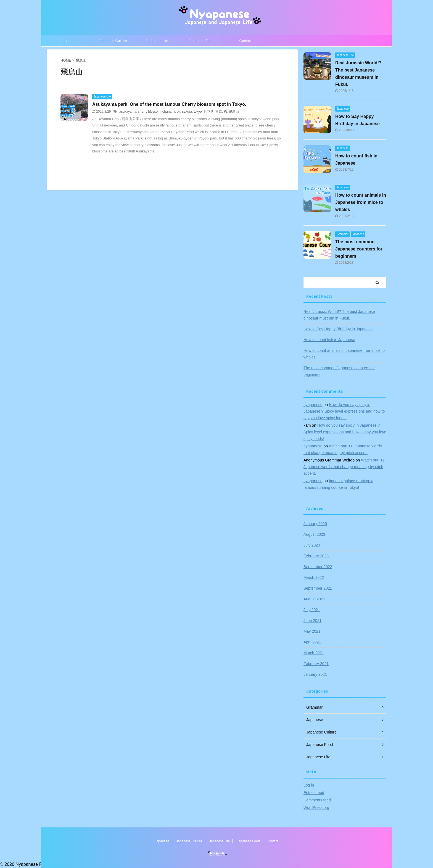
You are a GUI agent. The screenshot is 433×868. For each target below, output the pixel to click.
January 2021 (315, 674)
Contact (246, 41)
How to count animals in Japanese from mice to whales (361, 202)
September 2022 (318, 567)
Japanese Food (201, 41)
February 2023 (316, 556)
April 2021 (312, 642)
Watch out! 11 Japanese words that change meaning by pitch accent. (344, 467)
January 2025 (315, 524)
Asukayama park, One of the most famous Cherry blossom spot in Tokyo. (169, 104)
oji (179, 112)
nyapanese (313, 405)
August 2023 (314, 534)
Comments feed (317, 800)
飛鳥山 (234, 112)
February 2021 (316, 664)
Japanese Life (157, 41)
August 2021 (314, 599)
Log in (309, 785)
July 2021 (312, 610)
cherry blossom (149, 112)
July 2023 (312, 545)
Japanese (68, 41)
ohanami (169, 112)
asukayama (128, 112)
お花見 (208, 112)
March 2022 (314, 577)
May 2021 (312, 631)
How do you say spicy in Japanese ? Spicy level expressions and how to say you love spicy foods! (344, 411)
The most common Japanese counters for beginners (359, 249)
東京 (219, 112)
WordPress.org (316, 808)
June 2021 (312, 621)
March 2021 (314, 653)
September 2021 (318, 588)
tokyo (198, 112)
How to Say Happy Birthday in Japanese (338, 329)
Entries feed (314, 793)
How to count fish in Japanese (329, 340)
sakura (187, 112)
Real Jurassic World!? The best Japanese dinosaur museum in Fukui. (339, 315)
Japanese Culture (113, 41)
